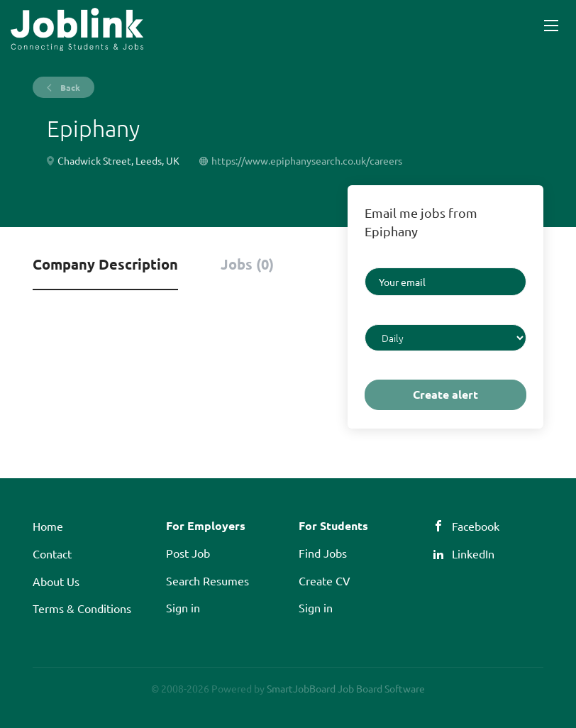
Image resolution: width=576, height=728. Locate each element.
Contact (52, 553)
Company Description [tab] (105, 264)
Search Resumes (207, 580)
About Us (56, 581)
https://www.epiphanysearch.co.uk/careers (307, 160)
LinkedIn (473, 553)
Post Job (188, 553)
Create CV (325, 580)
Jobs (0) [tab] (247, 264)
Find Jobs (323, 553)
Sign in (183, 607)
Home (48, 526)
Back (69, 87)
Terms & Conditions (82, 608)
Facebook (476, 526)
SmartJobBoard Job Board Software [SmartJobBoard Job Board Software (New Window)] (346, 688)
